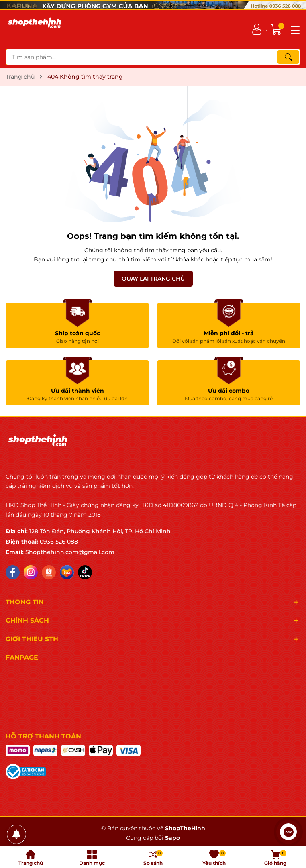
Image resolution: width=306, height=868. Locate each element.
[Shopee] (49, 572)
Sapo (172, 838)
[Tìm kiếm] (288, 57)
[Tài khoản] (257, 29)
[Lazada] (67, 572)
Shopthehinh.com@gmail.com (70, 552)
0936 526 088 (59, 542)
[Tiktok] (85, 572)
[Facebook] (13, 572)
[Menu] (294, 29)
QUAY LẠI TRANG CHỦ (153, 279)
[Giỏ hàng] (277, 29)
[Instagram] (31, 572)
